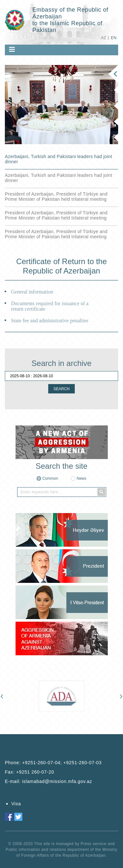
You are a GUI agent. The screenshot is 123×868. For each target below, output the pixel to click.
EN (114, 38)
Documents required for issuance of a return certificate (50, 306)
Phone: (53, 763)
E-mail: (48, 781)
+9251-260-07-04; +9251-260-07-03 (62, 763)
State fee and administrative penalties (50, 321)
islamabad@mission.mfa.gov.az (57, 781)
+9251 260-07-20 (35, 772)
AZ (104, 38)
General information (32, 292)
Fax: (29, 772)
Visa (16, 804)
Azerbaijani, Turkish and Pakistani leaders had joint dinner (58, 159)
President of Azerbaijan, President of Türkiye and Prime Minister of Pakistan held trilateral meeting (56, 197)
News (82, 478)
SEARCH (61, 389)
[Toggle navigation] (12, 49)
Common (50, 478)
